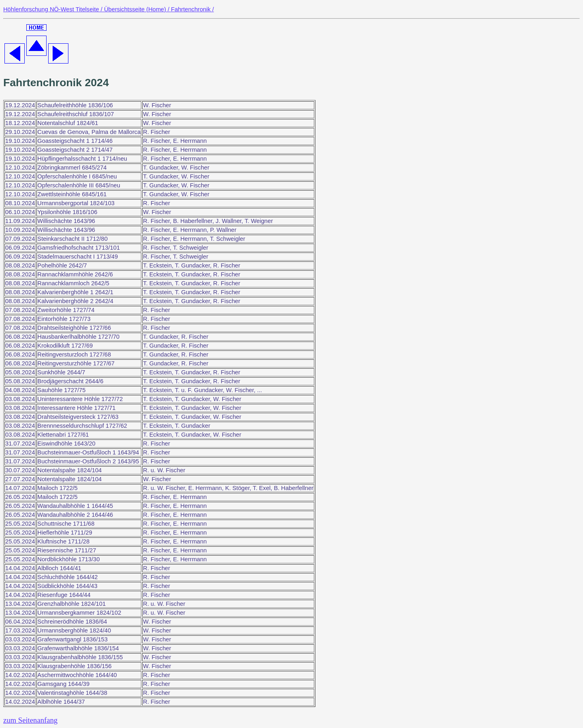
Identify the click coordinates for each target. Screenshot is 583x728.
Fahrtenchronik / (192, 9)
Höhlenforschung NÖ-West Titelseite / (54, 9)
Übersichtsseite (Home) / (137, 9)
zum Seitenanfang (30, 720)
